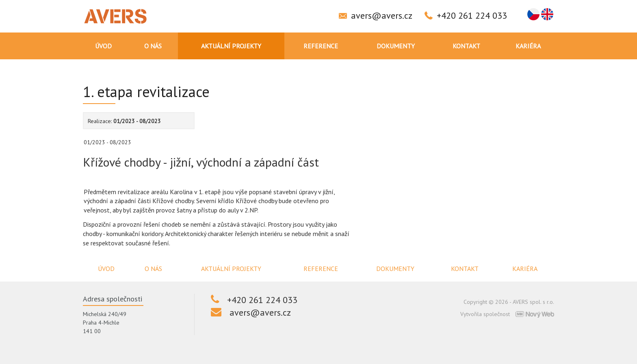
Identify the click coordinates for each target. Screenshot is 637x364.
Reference (321, 46)
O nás (153, 46)
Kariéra (528, 46)
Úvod (103, 46)
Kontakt (466, 46)
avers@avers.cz (382, 15)
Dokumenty (396, 46)
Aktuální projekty (231, 46)
